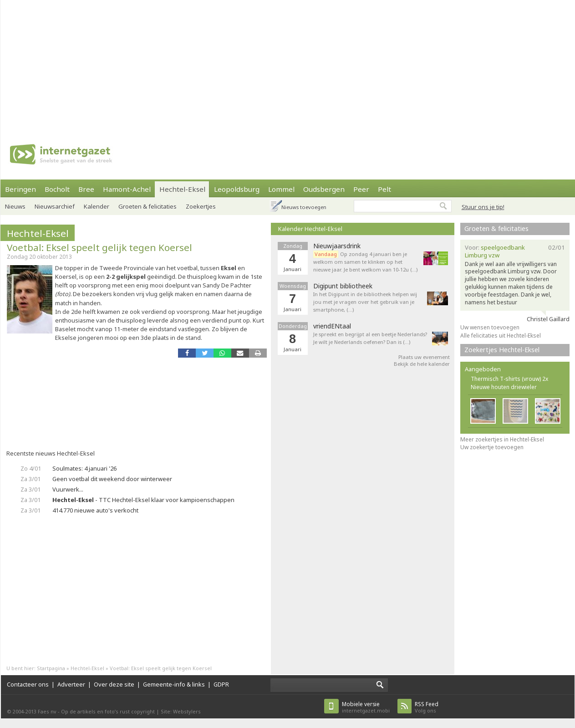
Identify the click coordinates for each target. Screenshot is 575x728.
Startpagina (51, 668)
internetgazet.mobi (366, 707)
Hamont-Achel (127, 189)
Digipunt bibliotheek (343, 286)
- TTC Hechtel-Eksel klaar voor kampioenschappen (143, 500)
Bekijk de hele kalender (422, 364)
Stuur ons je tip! (483, 207)
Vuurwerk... (68, 489)
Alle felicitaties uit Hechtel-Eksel (501, 336)
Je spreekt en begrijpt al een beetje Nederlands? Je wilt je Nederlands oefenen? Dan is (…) (370, 338)
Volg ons (427, 707)
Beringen (20, 189)
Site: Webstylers (181, 711)
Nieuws (15, 206)
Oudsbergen (324, 189)
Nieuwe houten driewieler (504, 387)
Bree (86, 189)
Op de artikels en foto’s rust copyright (108, 711)
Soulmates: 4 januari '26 (84, 468)
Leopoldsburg (237, 189)
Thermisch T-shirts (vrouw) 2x (509, 379)
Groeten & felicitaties (148, 206)
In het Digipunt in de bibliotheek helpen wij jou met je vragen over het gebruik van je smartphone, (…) (365, 302)
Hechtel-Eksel (182, 189)
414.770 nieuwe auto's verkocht (95, 510)
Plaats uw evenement (424, 357)
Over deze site (114, 684)
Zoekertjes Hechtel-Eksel (502, 350)
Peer (361, 189)
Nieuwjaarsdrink (337, 246)
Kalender (97, 206)
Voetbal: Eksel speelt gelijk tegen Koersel (99, 247)
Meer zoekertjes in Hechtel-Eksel (502, 439)
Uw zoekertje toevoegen (492, 447)
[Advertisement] (209, 64)
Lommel (281, 189)
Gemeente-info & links (174, 684)
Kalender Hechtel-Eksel (310, 229)
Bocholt (57, 189)
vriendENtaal (332, 326)
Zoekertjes (201, 206)
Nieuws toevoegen (304, 207)
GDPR (221, 684)
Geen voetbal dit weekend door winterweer (112, 479)
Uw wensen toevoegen (490, 327)
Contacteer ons (28, 684)
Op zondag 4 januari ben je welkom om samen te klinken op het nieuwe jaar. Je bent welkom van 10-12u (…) (365, 262)
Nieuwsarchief (55, 206)
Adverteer (71, 684)
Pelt (384, 189)
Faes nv (47, 711)
